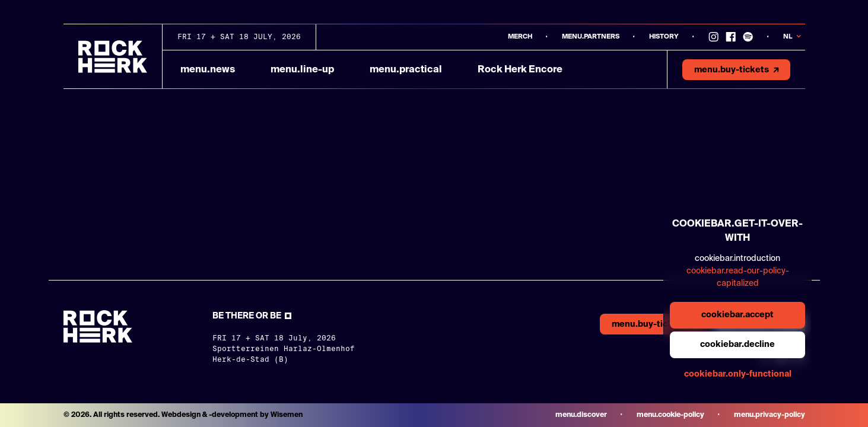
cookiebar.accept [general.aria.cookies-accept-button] (737, 315)
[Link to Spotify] (748, 37)
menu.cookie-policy (670, 415)
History (664, 36)
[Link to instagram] (713, 37)
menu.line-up (302, 70)
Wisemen (287, 415)
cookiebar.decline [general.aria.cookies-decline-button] (737, 345)
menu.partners (591, 36)
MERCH (520, 36)
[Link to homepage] (113, 57)
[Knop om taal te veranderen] (794, 37)
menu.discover (581, 415)
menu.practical (406, 70)
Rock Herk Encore (520, 70)
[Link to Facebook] (731, 37)
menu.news (208, 70)
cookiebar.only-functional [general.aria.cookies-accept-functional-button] (738, 374)
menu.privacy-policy (770, 415)
